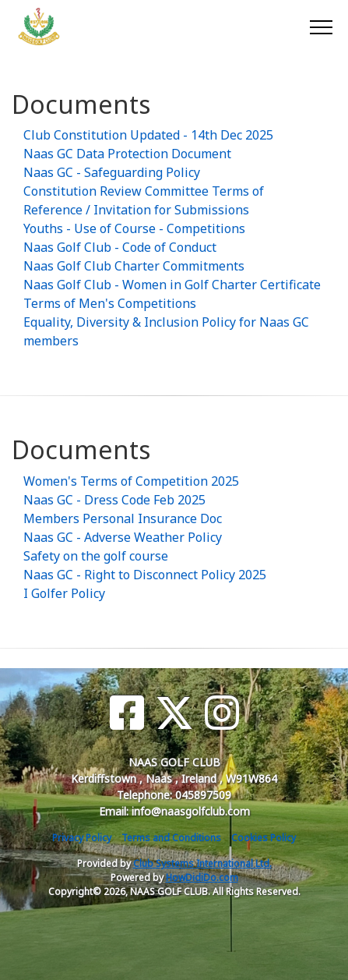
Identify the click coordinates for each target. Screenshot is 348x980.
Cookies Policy (264, 838)
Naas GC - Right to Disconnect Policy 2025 (145, 575)
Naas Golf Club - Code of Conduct (120, 247)
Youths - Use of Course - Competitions (134, 228)
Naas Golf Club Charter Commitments (134, 266)
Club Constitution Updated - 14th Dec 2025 (148, 135)
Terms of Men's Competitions (110, 303)
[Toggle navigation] (320, 27)
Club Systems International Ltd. (202, 863)
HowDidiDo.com (202, 877)
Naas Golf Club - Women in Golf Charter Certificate (172, 285)
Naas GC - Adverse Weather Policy (123, 537)
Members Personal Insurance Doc (123, 518)
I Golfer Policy (64, 593)
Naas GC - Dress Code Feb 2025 (114, 500)
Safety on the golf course (96, 556)
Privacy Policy (82, 838)
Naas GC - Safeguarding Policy (112, 172)
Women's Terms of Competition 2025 (131, 481)
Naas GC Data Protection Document (127, 154)
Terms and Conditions (171, 838)
